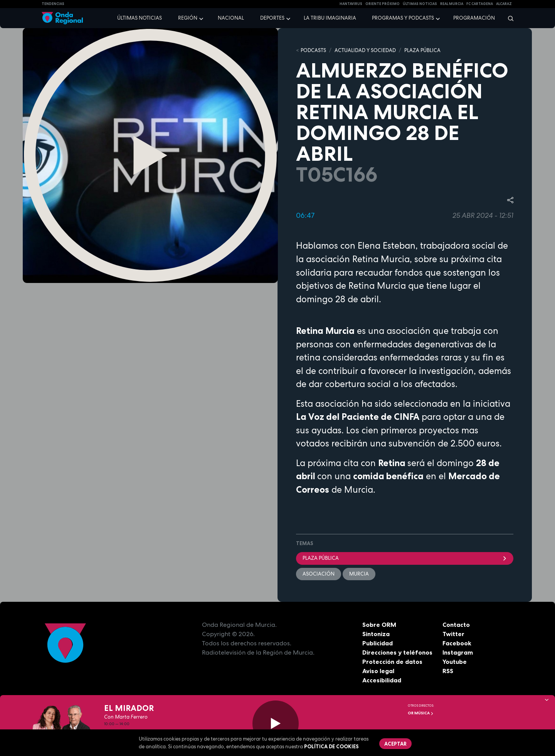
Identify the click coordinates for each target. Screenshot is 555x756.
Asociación (319, 574)
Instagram (458, 652)
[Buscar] (508, 18)
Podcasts (313, 50)
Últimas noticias (140, 18)
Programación (474, 18)
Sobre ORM (379, 625)
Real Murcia (452, 4)
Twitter (453, 634)
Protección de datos (392, 662)
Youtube (455, 662)
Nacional (231, 18)
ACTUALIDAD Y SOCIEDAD (365, 50)
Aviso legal (378, 671)
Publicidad (378, 643)
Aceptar (395, 744)
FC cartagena (480, 4)
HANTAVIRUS (351, 4)
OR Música (421, 713)
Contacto (456, 625)
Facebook (457, 643)
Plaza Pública (405, 558)
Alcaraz (504, 4)
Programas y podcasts (403, 18)
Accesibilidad (382, 680)
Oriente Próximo (383, 4)
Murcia (359, 574)
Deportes (272, 18)
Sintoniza (376, 634)
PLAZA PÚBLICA (422, 50)
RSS (448, 671)
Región (188, 18)
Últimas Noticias (420, 4)
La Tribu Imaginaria (330, 18)
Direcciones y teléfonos (397, 652)
